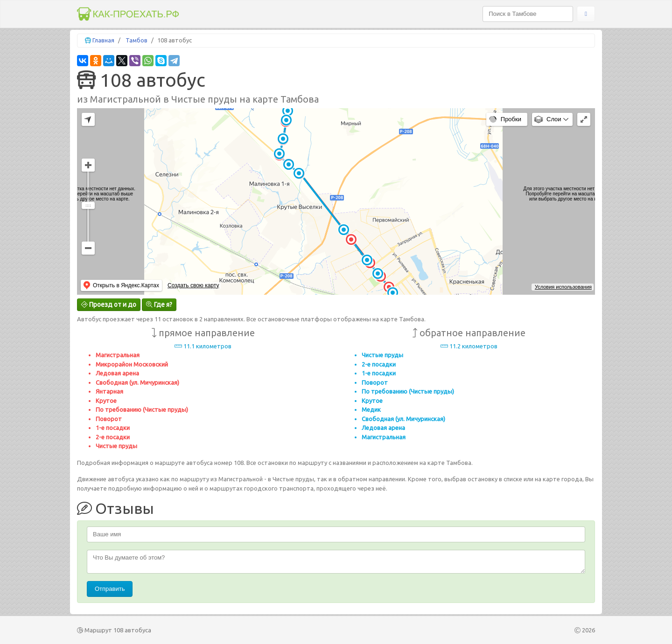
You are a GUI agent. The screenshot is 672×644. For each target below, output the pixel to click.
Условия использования (563, 287)
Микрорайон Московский (132, 364)
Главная (103, 40)
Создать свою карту (193, 285)
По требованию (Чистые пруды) (142, 409)
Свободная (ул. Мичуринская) (137, 382)
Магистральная (118, 355)
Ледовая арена (117, 373)
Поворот (109, 419)
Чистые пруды (116, 446)
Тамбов (136, 40)
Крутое (106, 401)
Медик (371, 409)
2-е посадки (113, 437)
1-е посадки (113, 428)
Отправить (110, 589)
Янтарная (109, 391)
